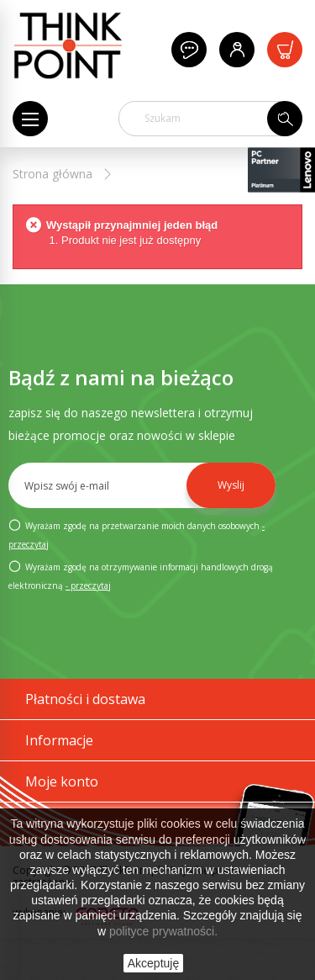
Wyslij (231, 485)
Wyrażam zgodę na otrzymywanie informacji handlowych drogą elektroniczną (141, 575)
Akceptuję (153, 963)
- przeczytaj (88, 585)
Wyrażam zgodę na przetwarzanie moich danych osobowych (136, 534)
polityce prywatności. (163, 931)
